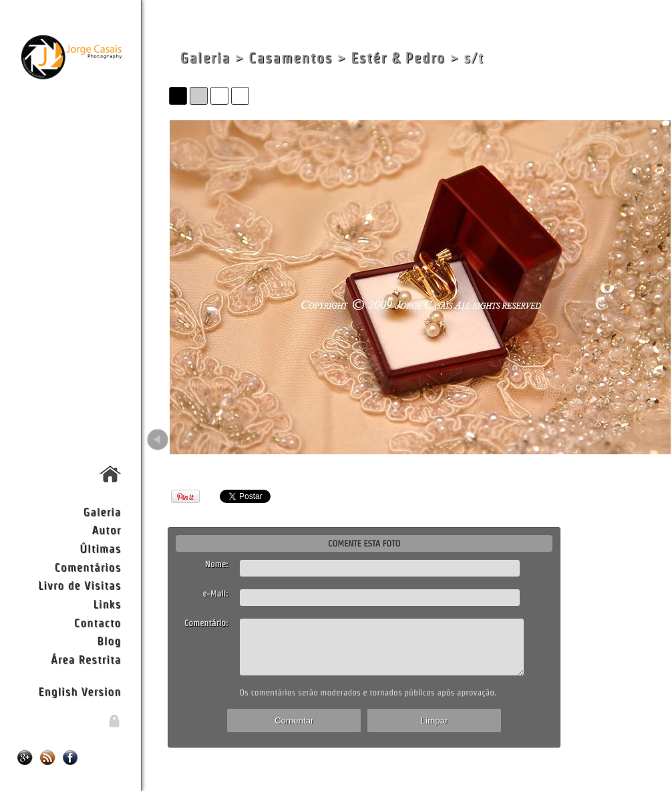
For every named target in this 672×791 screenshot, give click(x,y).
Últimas (100, 548)
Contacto (98, 622)
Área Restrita (86, 659)
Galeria (102, 511)
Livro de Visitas (79, 585)
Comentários (88, 567)
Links (108, 604)
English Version (79, 691)
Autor (106, 529)
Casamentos (291, 58)
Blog (109, 640)
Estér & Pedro (398, 58)
